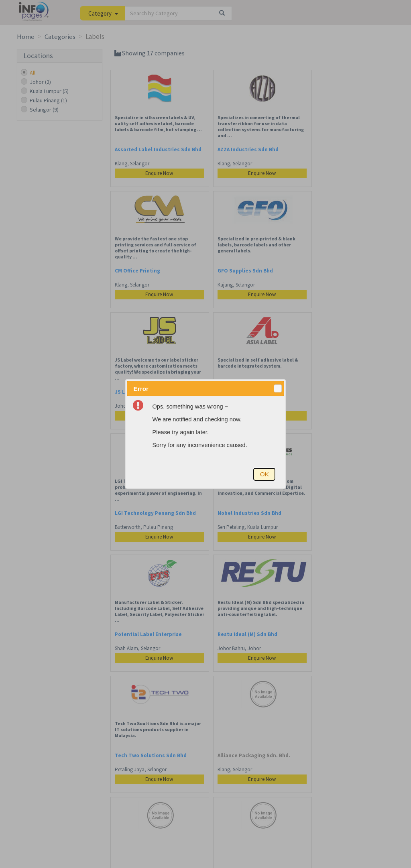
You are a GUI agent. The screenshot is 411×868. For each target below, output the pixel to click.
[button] (278, 388)
